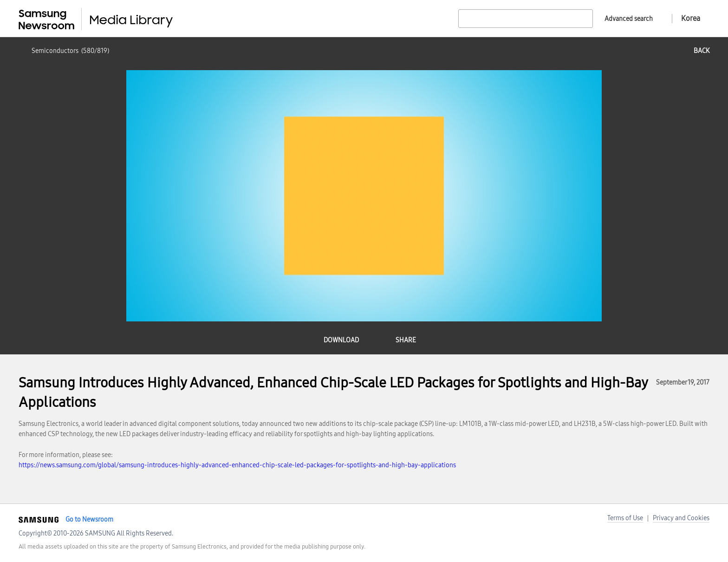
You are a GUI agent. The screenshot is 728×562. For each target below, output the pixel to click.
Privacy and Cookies (681, 518)
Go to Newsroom (89, 520)
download (341, 340)
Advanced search (629, 19)
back (702, 51)
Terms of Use (625, 518)
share (406, 340)
